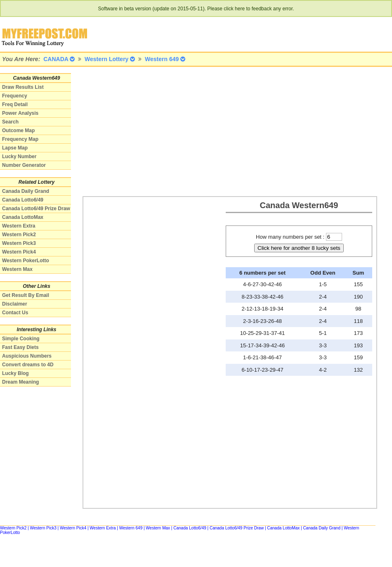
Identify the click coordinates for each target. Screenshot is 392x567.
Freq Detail (15, 104)
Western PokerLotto (26, 261)
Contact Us (15, 313)
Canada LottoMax (23, 217)
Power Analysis (20, 113)
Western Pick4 (19, 252)
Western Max (17, 269)
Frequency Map (20, 139)
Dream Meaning (20, 382)
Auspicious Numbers (27, 356)
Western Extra (19, 226)
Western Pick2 (19, 235)
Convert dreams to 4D (28, 365)
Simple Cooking (21, 339)
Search (10, 122)
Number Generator (24, 165)
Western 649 (131, 528)
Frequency (15, 96)
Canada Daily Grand (26, 191)
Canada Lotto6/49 (23, 200)
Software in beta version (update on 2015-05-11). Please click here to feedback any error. (196, 9)
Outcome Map (18, 130)
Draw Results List (23, 87)
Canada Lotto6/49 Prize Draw (36, 209)
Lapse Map (15, 148)
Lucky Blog (15, 373)
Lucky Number (19, 157)
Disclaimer (15, 304)
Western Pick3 (19, 243)
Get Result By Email (26, 295)
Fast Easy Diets (20, 347)
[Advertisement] (227, 131)
